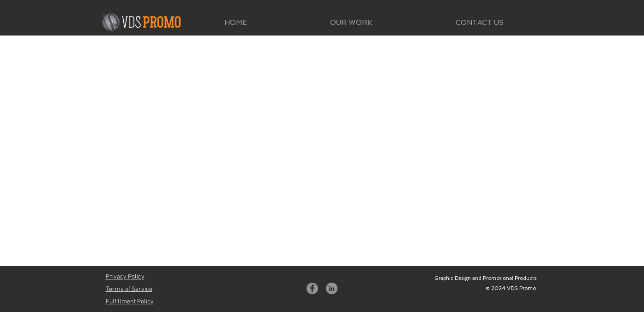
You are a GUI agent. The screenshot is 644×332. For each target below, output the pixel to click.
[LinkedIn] (332, 288)
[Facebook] (312, 288)
